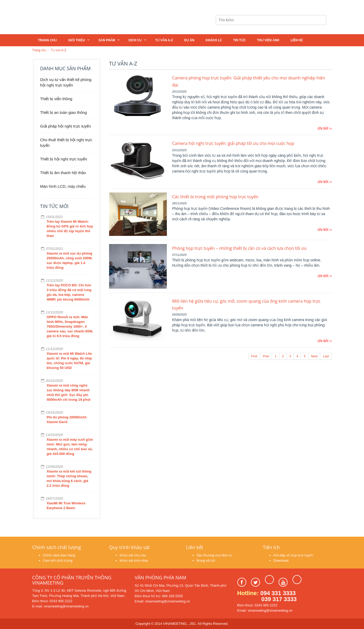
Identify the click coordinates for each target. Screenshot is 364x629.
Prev (266, 356)
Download (281, 560)
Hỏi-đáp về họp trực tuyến (293, 555)
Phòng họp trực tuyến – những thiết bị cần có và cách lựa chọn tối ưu (239, 248)
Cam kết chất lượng (58, 560)
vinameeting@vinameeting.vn (138, 5)
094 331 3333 (278, 593)
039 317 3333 (279, 599)
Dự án (189, 40)
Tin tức (239, 40)
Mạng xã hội (206, 560)
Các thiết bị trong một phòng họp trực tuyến (215, 197)
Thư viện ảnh (268, 40)
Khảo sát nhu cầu (133, 555)
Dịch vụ (135, 40)
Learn (98, 20)
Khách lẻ (214, 40)
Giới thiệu (77, 40)
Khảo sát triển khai (134, 560)
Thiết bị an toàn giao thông (64, 112)
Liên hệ (297, 40)
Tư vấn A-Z (164, 40)
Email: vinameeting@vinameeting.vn (162, 601)
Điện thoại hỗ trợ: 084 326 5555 (159, 596)
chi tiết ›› (325, 128)
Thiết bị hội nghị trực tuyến (64, 159)
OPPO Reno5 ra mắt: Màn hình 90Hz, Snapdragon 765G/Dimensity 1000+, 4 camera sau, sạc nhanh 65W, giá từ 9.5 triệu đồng (70, 326)
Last (326, 356)
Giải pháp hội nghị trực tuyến (66, 126)
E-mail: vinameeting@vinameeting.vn (61, 606)
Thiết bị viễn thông (56, 99)
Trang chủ (47, 40)
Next (314, 356)
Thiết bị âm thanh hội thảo (63, 173)
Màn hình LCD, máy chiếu (63, 186)
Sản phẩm (107, 40)
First (254, 356)
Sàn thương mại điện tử (214, 555)
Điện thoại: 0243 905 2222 (52, 601)
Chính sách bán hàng (59, 555)
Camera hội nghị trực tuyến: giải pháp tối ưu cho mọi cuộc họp (233, 143)
